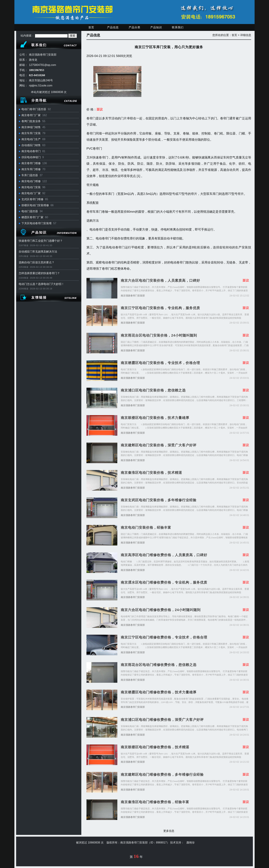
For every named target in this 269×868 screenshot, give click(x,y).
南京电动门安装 (31, 187)
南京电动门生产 (31, 139)
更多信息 (169, 831)
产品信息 (113, 27)
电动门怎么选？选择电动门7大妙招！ (41, 284)
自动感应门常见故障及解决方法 (38, 252)
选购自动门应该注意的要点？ (37, 262)
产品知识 (156, 27)
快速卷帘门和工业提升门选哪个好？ (41, 241)
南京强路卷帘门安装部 (133, 296)
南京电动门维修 (31, 181)
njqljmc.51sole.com (41, 86)
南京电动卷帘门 (31, 151)
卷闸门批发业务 (31, 121)
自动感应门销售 (31, 145)
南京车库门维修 (31, 169)
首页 (91, 27)
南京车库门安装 (31, 133)
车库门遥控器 (30, 175)
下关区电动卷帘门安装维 (37, 223)
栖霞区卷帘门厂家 (32, 217)
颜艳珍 (191, 843)
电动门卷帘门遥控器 (34, 109)
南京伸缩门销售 (31, 127)
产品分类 (134, 27)
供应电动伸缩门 (31, 157)
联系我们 (178, 27)
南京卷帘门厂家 (31, 115)
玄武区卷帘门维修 (32, 199)
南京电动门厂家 (31, 193)
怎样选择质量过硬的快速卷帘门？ (39, 273)
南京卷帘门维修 (31, 163)
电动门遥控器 (30, 211)
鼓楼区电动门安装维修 (35, 205)
